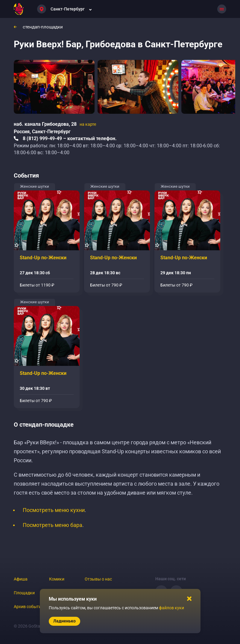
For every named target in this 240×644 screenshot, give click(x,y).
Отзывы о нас (98, 579)
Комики (57, 579)
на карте (88, 124)
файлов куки (171, 608)
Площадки (24, 593)
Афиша (21, 579)
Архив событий (29, 607)
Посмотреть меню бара (53, 525)
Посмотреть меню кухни (54, 510)
